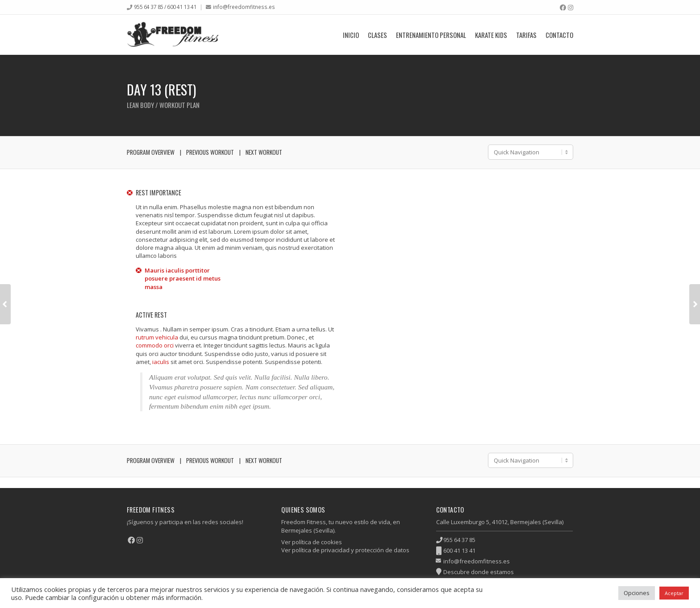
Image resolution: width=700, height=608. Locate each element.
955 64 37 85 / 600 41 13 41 (165, 7)
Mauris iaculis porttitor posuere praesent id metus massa (183, 278)
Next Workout (264, 152)
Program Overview (151, 152)
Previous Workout (210, 152)
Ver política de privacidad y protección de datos (345, 550)
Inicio (351, 35)
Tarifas (526, 35)
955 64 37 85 (459, 540)
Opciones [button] (637, 593)
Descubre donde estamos (479, 572)
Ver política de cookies (312, 542)
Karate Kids (491, 35)
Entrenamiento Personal (431, 35)
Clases (377, 35)
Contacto (559, 35)
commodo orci (155, 345)
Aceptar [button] (674, 593)
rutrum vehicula (157, 337)
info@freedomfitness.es (244, 7)
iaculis (161, 362)
